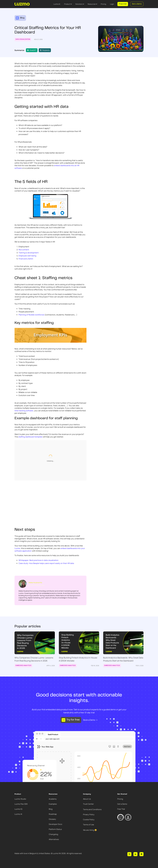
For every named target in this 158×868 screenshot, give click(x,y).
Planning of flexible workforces (31, 315)
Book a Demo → (90, 720)
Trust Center (88, 804)
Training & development (29, 253)
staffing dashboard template (30, 437)
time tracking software (24, 411)
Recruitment (24, 250)
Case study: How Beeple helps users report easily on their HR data (46, 563)
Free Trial (121, 809)
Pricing (103, 4)
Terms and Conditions (92, 809)
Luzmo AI (57, 4)
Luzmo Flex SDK (21, 804)
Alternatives (54, 839)
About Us (87, 799)
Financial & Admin (26, 259)
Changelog (53, 834)
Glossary (52, 819)
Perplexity (45, 50)
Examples (53, 804)
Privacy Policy (89, 814)
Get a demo (137, 4)
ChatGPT (32, 50)
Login (112, 4)
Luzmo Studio (20, 799)
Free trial (123, 4)
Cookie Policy (89, 819)
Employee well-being (27, 256)
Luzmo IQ (18, 809)
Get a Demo (122, 804)
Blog (51, 809)
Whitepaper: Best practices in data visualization (38, 560)
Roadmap (53, 814)
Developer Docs (55, 824)
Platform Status (55, 829)
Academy (53, 799)
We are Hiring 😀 (90, 830)
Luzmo (17, 548)
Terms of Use (89, 825)
